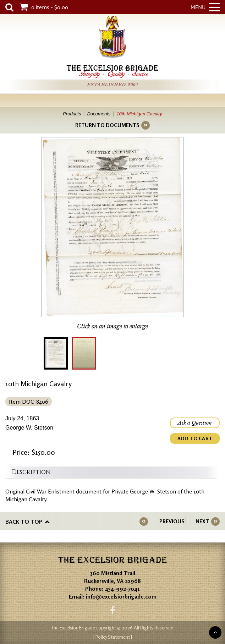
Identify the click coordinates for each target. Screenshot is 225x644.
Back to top (24, 522)
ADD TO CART (195, 438)
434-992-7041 (122, 589)
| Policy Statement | (113, 637)
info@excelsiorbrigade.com (121, 596)
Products (72, 114)
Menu (205, 7)
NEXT (202, 521)
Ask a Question (195, 423)
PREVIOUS (172, 521)
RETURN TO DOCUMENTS (107, 125)
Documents (99, 114)
